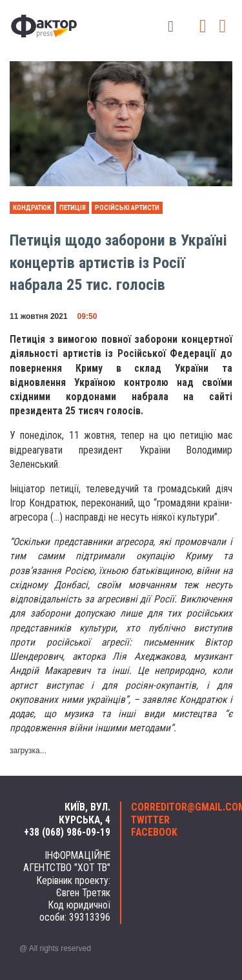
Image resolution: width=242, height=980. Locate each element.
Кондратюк (32, 208)
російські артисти (127, 208)
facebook (154, 832)
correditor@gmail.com (177, 807)
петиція (73, 208)
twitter (150, 820)
